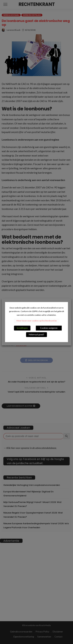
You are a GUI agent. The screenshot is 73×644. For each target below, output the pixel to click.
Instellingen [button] (22, 328)
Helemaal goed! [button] (36, 334)
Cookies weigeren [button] (49, 328)
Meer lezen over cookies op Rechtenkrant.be (37, 321)
